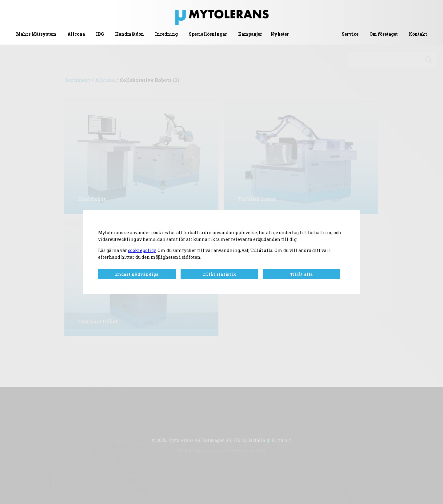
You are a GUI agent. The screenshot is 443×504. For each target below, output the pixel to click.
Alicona (76, 34)
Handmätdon (130, 34)
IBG (100, 34)
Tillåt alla (301, 274)
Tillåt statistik (219, 274)
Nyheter (280, 34)
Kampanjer (250, 34)
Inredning (166, 34)
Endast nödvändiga (137, 274)
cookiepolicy (142, 250)
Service (350, 34)
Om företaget (384, 34)
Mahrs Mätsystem (36, 34)
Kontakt (418, 34)
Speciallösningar (208, 34)
